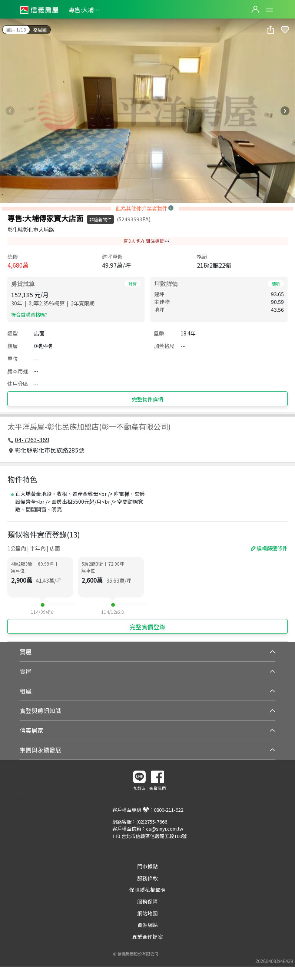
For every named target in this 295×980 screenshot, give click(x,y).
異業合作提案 (147, 937)
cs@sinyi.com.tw (165, 829)
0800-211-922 (169, 810)
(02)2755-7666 (152, 822)
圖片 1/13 (16, 29)
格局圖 (40, 29)
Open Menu (269, 10)
